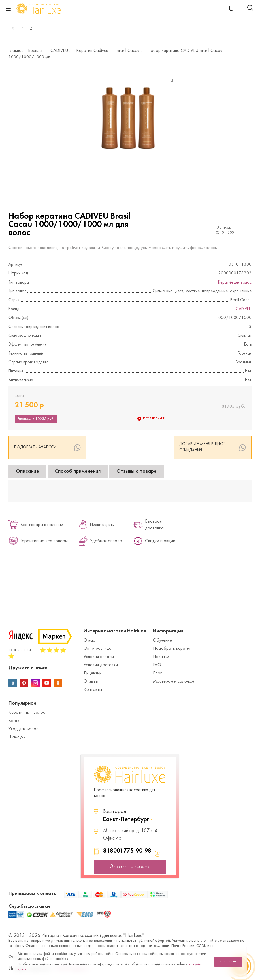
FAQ (157, 665)
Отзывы (91, 681)
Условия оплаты (99, 657)
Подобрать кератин (172, 649)
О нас (89, 640)
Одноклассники (58, 683)
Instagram (35, 683)
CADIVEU (244, 309)
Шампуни (17, 737)
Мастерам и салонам (173, 681)
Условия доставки (101, 665)
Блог (157, 673)
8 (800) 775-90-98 (127, 851)
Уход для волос (23, 729)
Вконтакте (13, 683)
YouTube (47, 683)
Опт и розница (98, 649)
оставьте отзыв (21, 650)
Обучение (162, 640)
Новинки (161, 657)
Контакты (93, 690)
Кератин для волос (235, 283)
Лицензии (93, 673)
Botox (14, 721)
